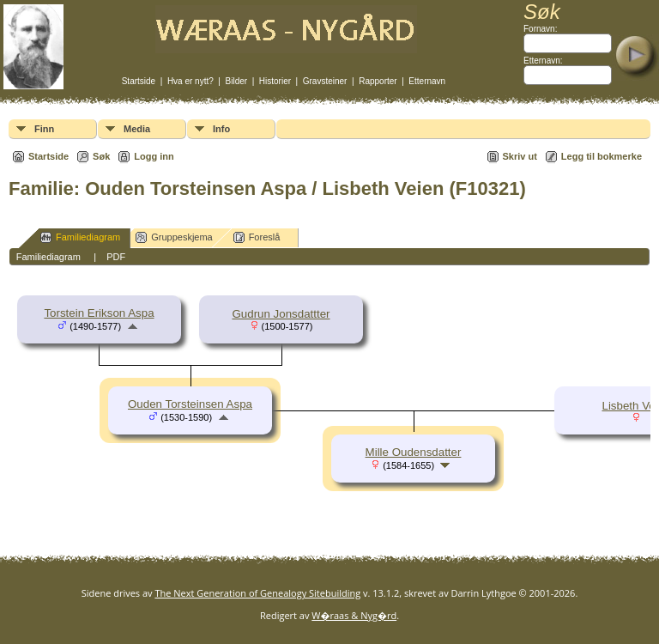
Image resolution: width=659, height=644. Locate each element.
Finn (44, 129)
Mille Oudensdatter (414, 452)
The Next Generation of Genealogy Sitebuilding (257, 593)
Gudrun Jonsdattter (281, 314)
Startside (139, 81)
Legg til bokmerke (602, 156)
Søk (101, 156)
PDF (116, 257)
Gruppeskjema (174, 237)
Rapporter (378, 81)
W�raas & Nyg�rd (354, 615)
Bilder (237, 81)
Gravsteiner (325, 81)
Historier (275, 81)
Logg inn (154, 156)
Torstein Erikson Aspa (99, 313)
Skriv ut (520, 156)
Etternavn (427, 81)
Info (221, 129)
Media (137, 129)
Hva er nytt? (190, 81)
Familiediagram (80, 237)
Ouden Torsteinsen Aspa (190, 404)
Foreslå (257, 237)
